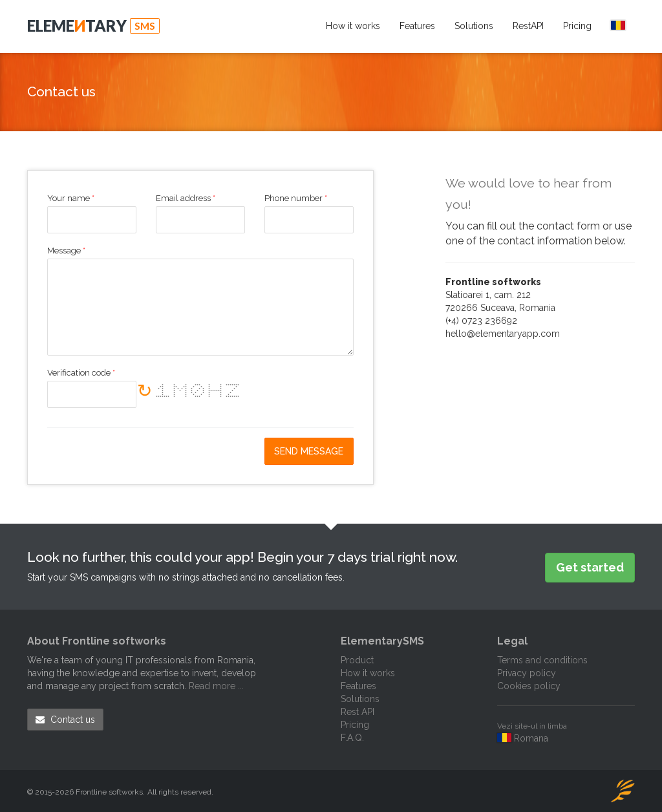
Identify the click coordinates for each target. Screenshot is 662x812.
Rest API (358, 712)
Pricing (577, 26)
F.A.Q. (352, 738)
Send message (309, 451)
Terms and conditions (542, 660)
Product (357, 660)
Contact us (65, 720)
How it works (353, 26)
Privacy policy (527, 673)
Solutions (474, 26)
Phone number (296, 198)
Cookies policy (529, 686)
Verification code (81, 373)
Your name (71, 198)
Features (417, 26)
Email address (186, 198)
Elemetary (93, 26)
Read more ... (216, 686)
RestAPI (528, 26)
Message (66, 251)
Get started (590, 567)
